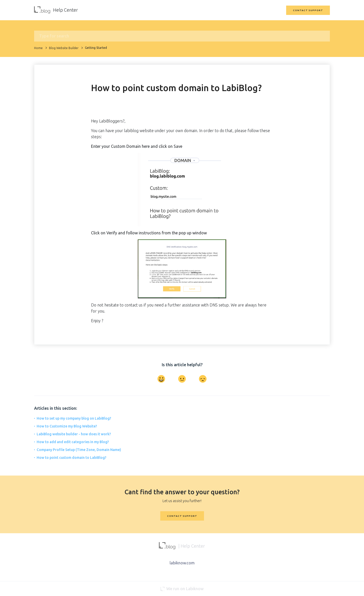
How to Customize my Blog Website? (67, 426)
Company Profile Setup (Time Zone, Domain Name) (79, 450)
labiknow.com (182, 563)
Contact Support (308, 10)
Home (38, 48)
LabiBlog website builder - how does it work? (74, 434)
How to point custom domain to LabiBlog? (72, 458)
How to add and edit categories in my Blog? (73, 442)
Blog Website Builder (64, 48)
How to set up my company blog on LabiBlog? (74, 418)
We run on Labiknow (182, 589)
